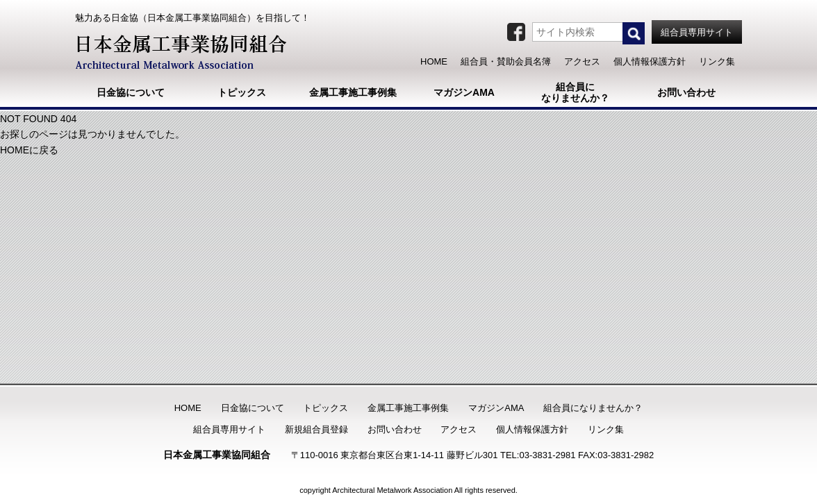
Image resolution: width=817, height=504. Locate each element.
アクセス (459, 429)
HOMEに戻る (29, 150)
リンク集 (606, 429)
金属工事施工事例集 (408, 408)
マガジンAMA (496, 408)
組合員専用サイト (229, 429)
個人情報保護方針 (532, 429)
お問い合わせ (395, 429)
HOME (188, 408)
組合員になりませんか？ (593, 408)
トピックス (325, 408)
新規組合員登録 (316, 429)
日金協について (253, 408)
